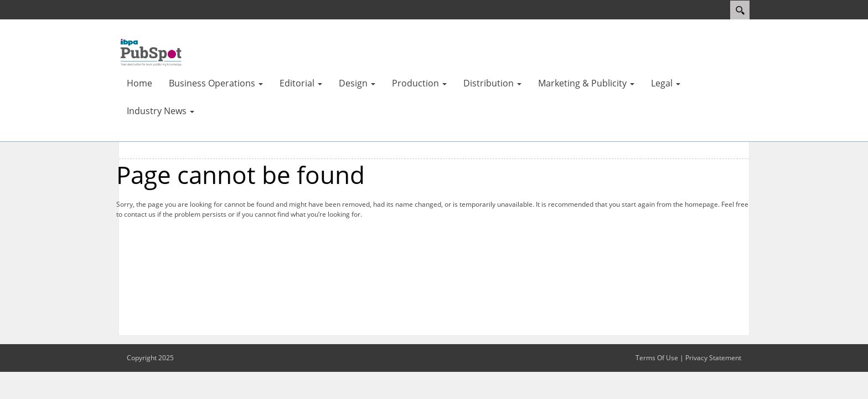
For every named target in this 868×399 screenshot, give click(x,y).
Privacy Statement (713, 358)
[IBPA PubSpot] (152, 52)
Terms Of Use (657, 358)
